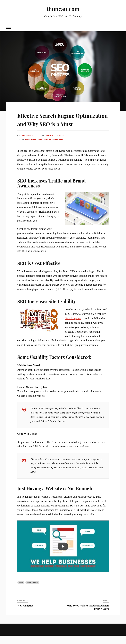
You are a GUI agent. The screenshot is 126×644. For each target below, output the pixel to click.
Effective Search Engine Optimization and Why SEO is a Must (61, 123)
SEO (61, 148)
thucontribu (28, 144)
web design (33, 591)
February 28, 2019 (55, 144)
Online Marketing (47, 148)
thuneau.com (63, 9)
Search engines (73, 327)
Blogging (30, 148)
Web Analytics (25, 614)
